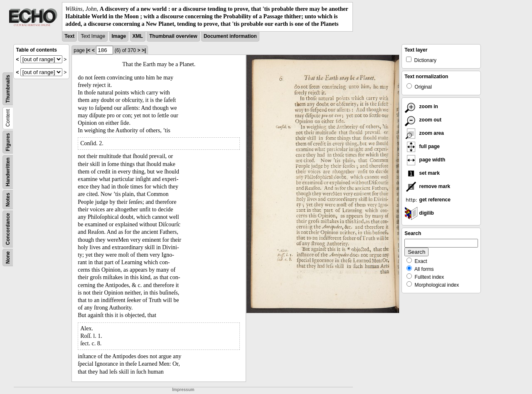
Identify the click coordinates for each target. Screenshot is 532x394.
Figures (8, 142)
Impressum (183, 390)
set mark (422, 173)
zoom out (423, 120)
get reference (427, 200)
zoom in (421, 107)
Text (69, 36)
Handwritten (8, 172)
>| (144, 50)
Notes (8, 199)
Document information (230, 36)
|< (88, 50)
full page (422, 146)
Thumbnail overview (173, 36)
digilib (419, 213)
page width (425, 160)
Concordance (8, 229)
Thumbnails (8, 88)
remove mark (427, 186)
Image (119, 36)
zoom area (424, 133)
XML (138, 36)
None (8, 258)
